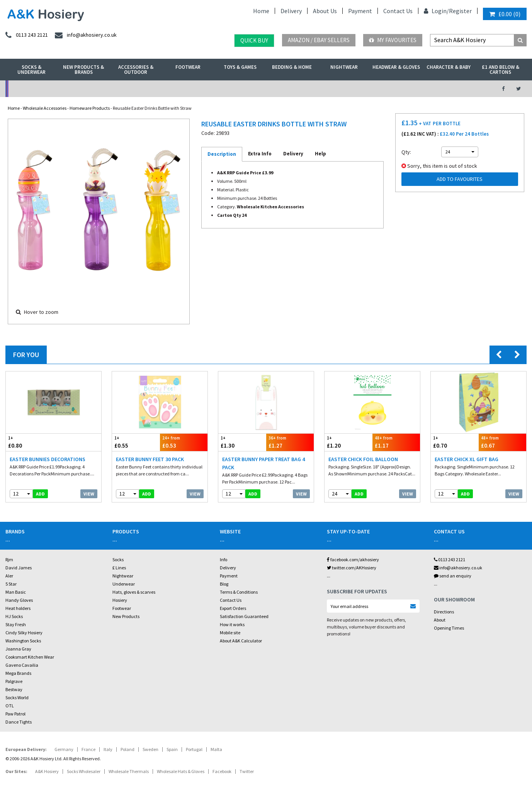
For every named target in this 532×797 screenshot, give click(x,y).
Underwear (124, 584)
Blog (224, 584)
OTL (10, 706)
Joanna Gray (18, 649)
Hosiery (120, 600)
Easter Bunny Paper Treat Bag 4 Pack (263, 463)
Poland (127, 749)
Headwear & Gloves (396, 67)
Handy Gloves (19, 600)
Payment (360, 11)
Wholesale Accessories (45, 108)
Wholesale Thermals (129, 771)
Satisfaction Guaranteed (244, 616)
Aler (9, 576)
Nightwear (344, 67)
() (505, 14)
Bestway (14, 689)
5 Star (11, 584)
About (440, 620)
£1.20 (348, 442)
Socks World (17, 697)
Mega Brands (18, 673)
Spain (172, 749)
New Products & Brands (83, 70)
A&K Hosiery (47, 771)
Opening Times (449, 628)
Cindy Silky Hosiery (24, 633)
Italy (108, 749)
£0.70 (455, 442)
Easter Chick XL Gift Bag (467, 459)
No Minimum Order (65, 89)
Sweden (150, 749)
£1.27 (290, 442)
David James (19, 568)
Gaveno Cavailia (22, 665)
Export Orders (233, 608)
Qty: (406, 152)
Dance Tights (19, 722)
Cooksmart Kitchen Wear (30, 657)
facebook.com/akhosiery (353, 559)
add (40, 494)
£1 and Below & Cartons (501, 70)
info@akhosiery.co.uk (458, 568)
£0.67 (503, 442)
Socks (118, 559)
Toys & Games (240, 67)
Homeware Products (90, 108)
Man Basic (16, 592)
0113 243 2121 (450, 559)
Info (224, 559)
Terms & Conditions (239, 592)
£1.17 (396, 442)
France (88, 749)
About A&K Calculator (241, 641)
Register (460, 11)
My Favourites (393, 40)
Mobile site (230, 633)
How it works (232, 624)
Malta (216, 749)
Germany (64, 749)
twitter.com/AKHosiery (352, 568)
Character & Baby (449, 67)
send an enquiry (453, 576)
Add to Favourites (460, 179)
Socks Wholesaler (84, 771)
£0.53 (184, 442)
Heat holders (18, 608)
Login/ (436, 11)
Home (261, 11)
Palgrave (14, 681)
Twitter (247, 771)
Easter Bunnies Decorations (48, 459)
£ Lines (119, 568)
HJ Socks (14, 616)
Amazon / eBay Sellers (319, 40)
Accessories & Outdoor (136, 70)
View (89, 494)
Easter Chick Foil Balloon (363, 459)
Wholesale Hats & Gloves (181, 771)
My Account (185, 89)
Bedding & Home (292, 67)
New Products (126, 616)
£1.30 (242, 442)
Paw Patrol (15, 714)
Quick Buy (254, 40)
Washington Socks (23, 641)
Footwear (188, 67)
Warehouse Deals (305, 89)
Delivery (291, 11)
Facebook (222, 771)
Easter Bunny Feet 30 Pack (150, 459)
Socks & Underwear (31, 70)
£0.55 (136, 442)
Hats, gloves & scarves (134, 592)
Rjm (9, 559)
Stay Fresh (16, 624)
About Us (325, 11)
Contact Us (398, 11)
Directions (444, 612)
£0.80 (30, 442)
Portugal (194, 749)
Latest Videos (425, 89)
